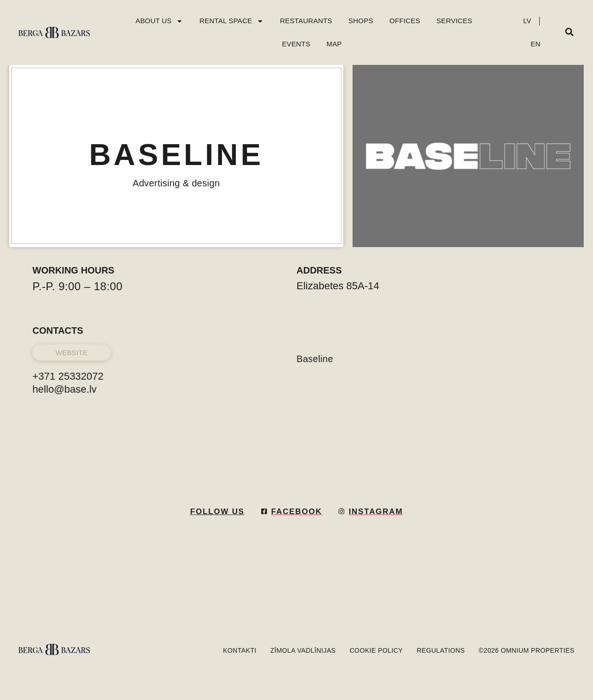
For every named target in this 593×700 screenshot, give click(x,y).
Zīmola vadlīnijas (303, 650)
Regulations (441, 650)
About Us (159, 21)
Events (296, 44)
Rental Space (231, 21)
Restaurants (306, 21)
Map (334, 44)
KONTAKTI (240, 650)
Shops (361, 21)
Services (454, 21)
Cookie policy (376, 650)
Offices (405, 21)
